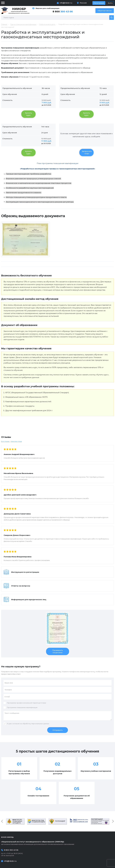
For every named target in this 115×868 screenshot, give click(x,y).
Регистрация (99, 3)
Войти (110, 3)
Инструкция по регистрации (25, 572)
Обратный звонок (105, 11)
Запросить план (87, 152)
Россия (83, 3)
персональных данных (40, 724)
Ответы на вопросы (21, 586)
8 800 (63, 12)
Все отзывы (5, 441)
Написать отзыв (16, 441)
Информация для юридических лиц (29, 600)
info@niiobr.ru (66, 3)
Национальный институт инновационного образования (19, 10)
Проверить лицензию (58, 651)
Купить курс (28, 114)
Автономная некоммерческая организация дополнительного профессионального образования (57, 843)
